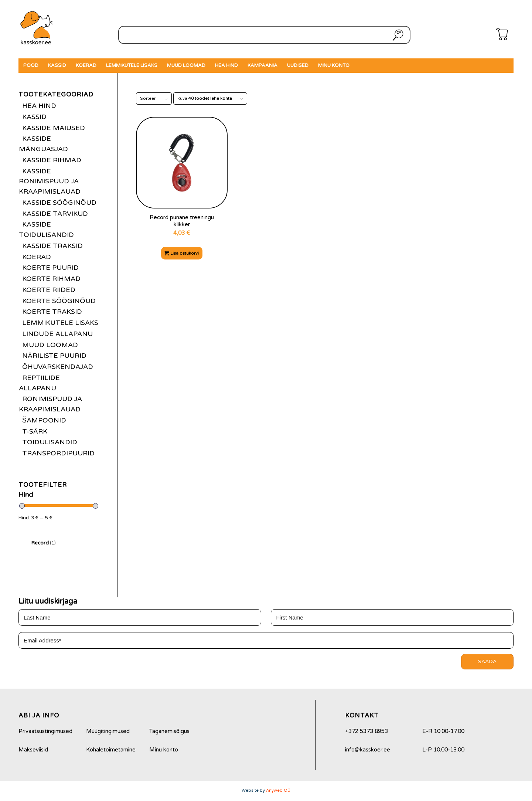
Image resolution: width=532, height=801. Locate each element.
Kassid (34, 117)
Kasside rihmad (52, 160)
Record (43, 543)
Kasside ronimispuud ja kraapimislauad (50, 181)
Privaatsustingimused (45, 731)
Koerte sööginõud (59, 301)
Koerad (37, 257)
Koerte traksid (52, 312)
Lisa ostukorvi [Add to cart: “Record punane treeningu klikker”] (182, 253)
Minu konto (164, 750)
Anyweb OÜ (278, 790)
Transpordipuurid (58, 453)
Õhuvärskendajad (58, 367)
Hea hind (39, 106)
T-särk (35, 431)
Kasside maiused (54, 128)
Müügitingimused (108, 731)
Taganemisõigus (169, 731)
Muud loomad (50, 345)
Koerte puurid (50, 268)
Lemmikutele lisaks (60, 323)
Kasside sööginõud (59, 203)
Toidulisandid (50, 442)
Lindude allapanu (57, 334)
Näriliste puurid (54, 356)
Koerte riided (49, 290)
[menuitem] (31, 66)
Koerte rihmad (51, 279)
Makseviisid (33, 750)
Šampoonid (44, 420)
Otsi (396, 35)
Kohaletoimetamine (111, 750)
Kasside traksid (52, 246)
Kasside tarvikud (55, 214)
